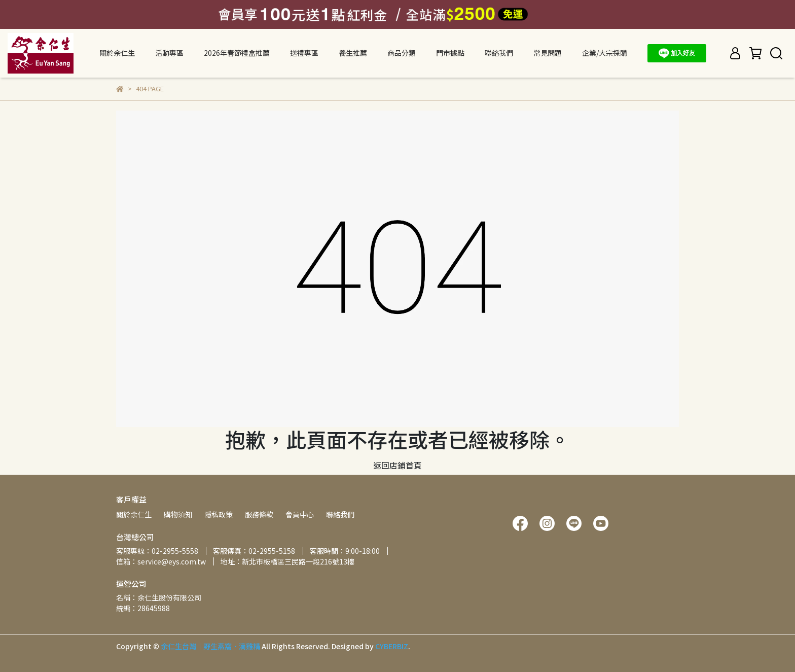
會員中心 (300, 514)
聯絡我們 (499, 53)
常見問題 (548, 53)
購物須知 (178, 514)
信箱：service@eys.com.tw (161, 561)
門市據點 (450, 53)
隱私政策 (219, 514)
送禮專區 (304, 53)
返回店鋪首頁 (397, 465)
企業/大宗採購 (605, 53)
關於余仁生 (134, 514)
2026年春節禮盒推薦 (237, 53)
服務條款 (259, 514)
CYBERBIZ (392, 646)
